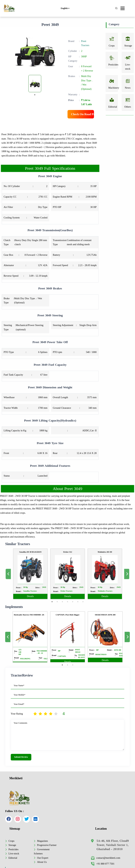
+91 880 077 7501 (103, 864)
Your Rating (17, 714)
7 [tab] (77, 591)
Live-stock (14, 853)
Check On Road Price (82, 114)
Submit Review (21, 757)
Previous (31, 574)
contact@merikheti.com (106, 858)
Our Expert (43, 858)
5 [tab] (71, 591)
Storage (12, 845)
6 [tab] (74, 591)
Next (104, 574)
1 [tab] (35, 95)
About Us (42, 862)
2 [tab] (61, 591)
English (65, 8)
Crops (11, 841)
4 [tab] (67, 591)
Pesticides (13, 849)
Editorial (13, 858)
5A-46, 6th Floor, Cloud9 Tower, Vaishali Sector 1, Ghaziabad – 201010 (113, 845)
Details (44, 588)
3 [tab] (64, 591)
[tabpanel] (35, 84)
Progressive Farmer (47, 845)
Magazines (42, 841)
